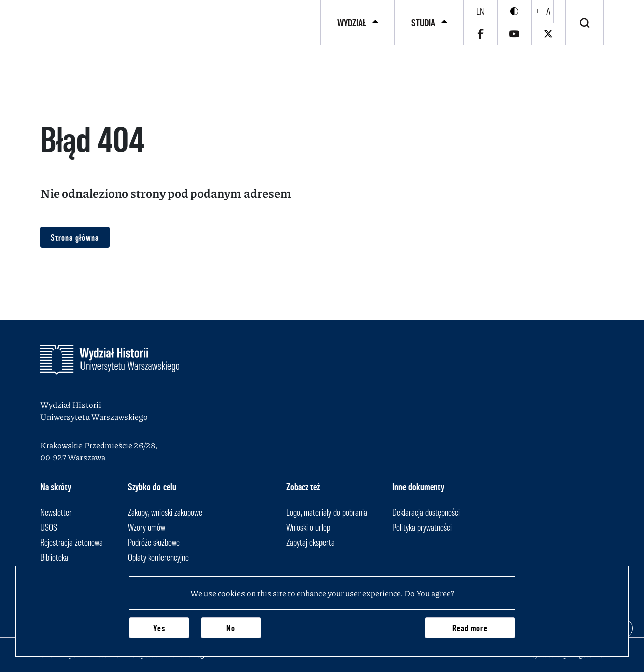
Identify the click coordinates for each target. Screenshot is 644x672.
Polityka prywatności (422, 527)
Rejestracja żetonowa (71, 542)
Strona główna (75, 238)
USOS (49, 527)
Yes (159, 628)
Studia (423, 23)
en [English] (480, 11)
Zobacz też (303, 487)
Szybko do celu (152, 487)
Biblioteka (54, 557)
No (231, 628)
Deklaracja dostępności (426, 512)
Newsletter (56, 512)
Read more (470, 628)
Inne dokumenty (418, 487)
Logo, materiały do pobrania (327, 512)
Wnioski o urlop (308, 527)
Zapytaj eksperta (310, 542)
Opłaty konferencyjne (158, 557)
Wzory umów (146, 527)
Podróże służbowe (154, 542)
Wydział (352, 23)
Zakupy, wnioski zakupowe (165, 512)
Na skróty (56, 487)
